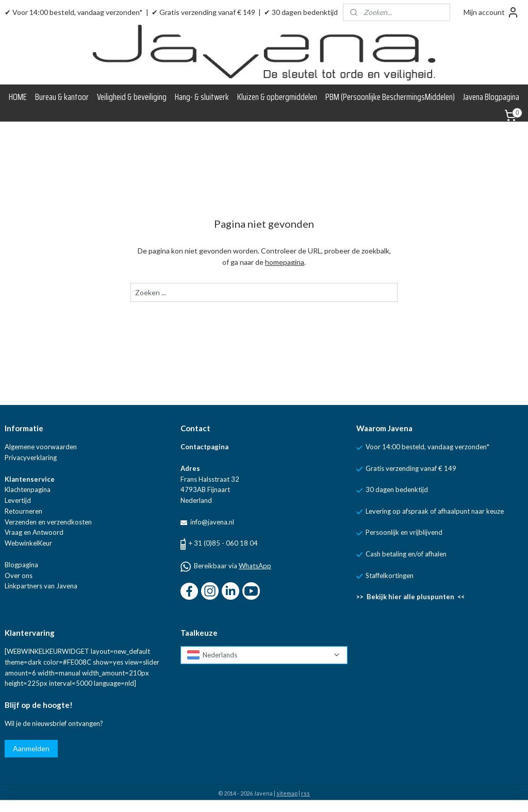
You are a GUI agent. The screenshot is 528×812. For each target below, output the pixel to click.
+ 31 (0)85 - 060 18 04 (223, 543)
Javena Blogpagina (491, 97)
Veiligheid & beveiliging (132, 97)
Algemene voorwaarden (41, 447)
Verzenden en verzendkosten (48, 522)
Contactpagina (204, 447)
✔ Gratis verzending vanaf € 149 (203, 12)
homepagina (285, 263)
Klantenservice (30, 479)
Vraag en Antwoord (34, 532)
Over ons (19, 576)
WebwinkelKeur (28, 543)
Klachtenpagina (28, 489)
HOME (18, 97)
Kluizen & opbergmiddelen (277, 97)
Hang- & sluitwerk (202, 97)
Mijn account (491, 12)
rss (306, 793)
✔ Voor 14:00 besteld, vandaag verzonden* (74, 12)
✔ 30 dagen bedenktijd (301, 12)
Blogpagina (21, 565)
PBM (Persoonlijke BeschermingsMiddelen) (390, 97)
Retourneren (23, 511)
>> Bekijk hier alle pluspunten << (410, 597)
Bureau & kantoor (62, 97)
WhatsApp (255, 566)
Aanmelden (31, 748)
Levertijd (18, 500)
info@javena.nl (211, 522)
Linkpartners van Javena (41, 586)
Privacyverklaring (31, 458)
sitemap (287, 793)
